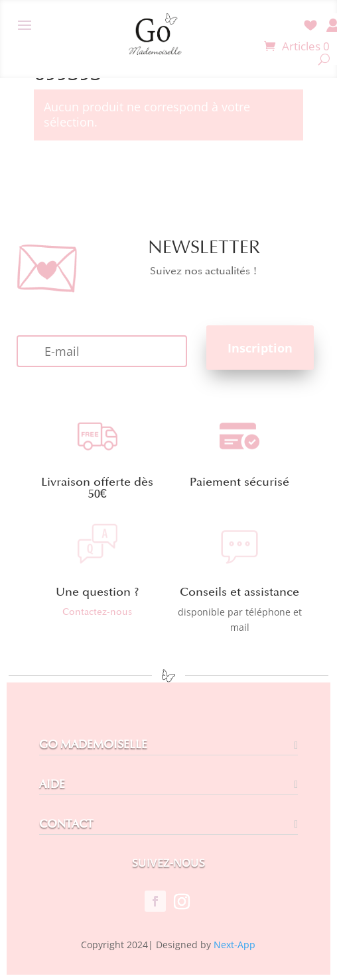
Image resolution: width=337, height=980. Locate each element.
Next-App (235, 945)
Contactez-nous (97, 612)
